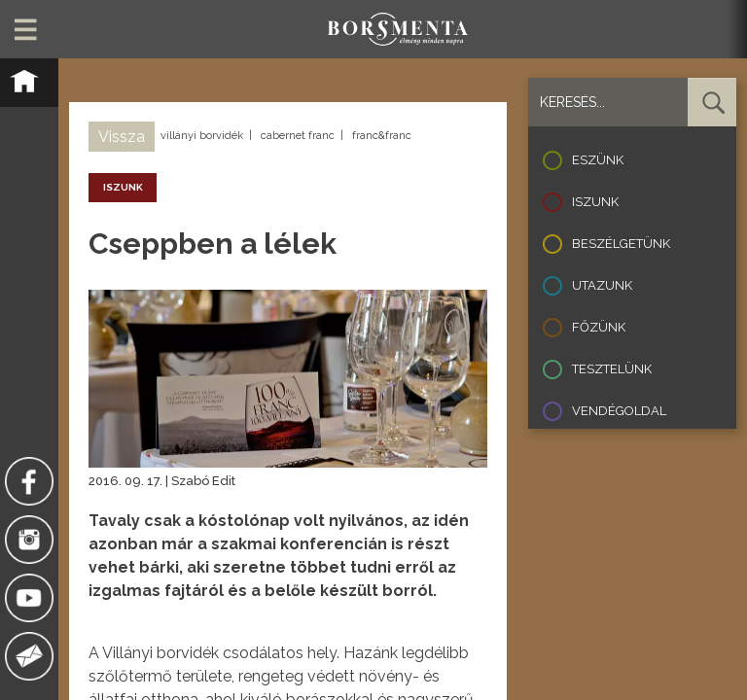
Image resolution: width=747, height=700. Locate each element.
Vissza (122, 137)
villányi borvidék (202, 136)
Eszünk (598, 160)
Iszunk (595, 202)
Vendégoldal (619, 411)
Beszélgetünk (621, 244)
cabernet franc (298, 136)
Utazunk (602, 285)
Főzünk (599, 327)
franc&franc (382, 136)
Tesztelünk (612, 369)
